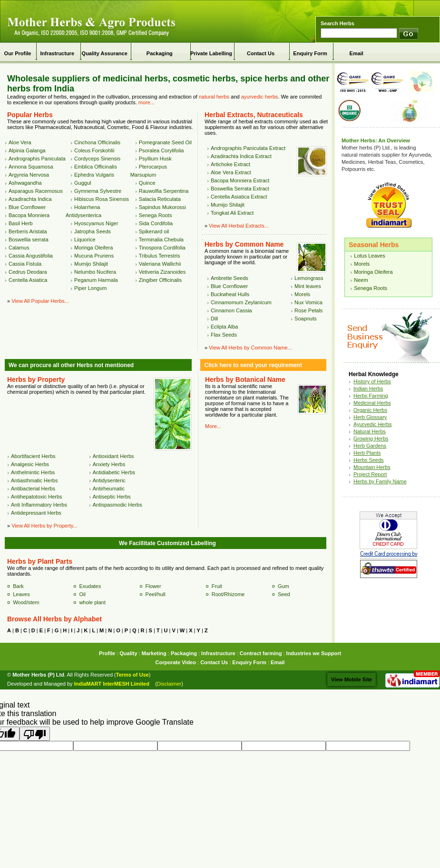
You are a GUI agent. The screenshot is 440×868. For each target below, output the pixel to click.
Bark (18, 586)
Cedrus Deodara (28, 272)
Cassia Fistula (25, 264)
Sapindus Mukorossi (162, 207)
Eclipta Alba (224, 327)
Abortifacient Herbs (33, 456)
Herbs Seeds (369, 460)
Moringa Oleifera (93, 248)
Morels (302, 294)
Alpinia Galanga (27, 150)
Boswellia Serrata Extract (240, 189)
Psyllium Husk (155, 159)
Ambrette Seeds (230, 278)
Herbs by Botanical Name (245, 379)
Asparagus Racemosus (36, 191)
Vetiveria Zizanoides (162, 272)
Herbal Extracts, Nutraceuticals (254, 115)
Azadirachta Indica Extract (241, 156)
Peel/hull (156, 594)
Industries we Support (314, 653)
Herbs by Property (36, 379)
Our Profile (18, 53)
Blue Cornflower (27, 207)
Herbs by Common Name (244, 244)
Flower (153, 586)
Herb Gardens (370, 446)
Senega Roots (156, 215)
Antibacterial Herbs (33, 489)
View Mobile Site (352, 679)
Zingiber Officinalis (160, 280)
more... (147, 102)
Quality (128, 653)
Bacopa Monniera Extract (240, 180)
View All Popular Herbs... (40, 301)
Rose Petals (308, 310)
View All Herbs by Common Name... (250, 348)
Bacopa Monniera (29, 215)
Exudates (90, 586)
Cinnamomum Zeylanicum (241, 302)
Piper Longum (91, 288)
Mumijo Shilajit (91, 264)
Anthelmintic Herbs (33, 472)
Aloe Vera (20, 142)
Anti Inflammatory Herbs (39, 505)
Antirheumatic (109, 489)
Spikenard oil (154, 231)
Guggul (83, 183)
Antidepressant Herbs (36, 513)
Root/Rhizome (228, 594)
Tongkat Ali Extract (232, 213)
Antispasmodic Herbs (117, 505)
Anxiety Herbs (109, 464)
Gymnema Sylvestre (98, 191)
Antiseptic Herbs (112, 497)
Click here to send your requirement (253, 365)
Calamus (19, 248)
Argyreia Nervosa (29, 175)
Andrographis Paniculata (37, 159)
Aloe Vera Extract (231, 172)
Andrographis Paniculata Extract (248, 148)
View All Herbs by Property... (44, 526)
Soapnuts (305, 319)
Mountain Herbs (372, 467)
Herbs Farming (371, 396)
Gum (284, 586)
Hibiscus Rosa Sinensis (102, 199)
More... (213, 426)
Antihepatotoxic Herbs (37, 497)
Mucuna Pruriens (94, 256)
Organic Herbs (370, 410)
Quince (147, 183)
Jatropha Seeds (93, 231)
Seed (284, 594)
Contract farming (261, 653)
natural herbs (214, 97)
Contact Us (261, 53)
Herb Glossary (370, 417)
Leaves (21, 594)
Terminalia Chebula (161, 239)
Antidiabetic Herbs (114, 472)
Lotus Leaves (369, 256)
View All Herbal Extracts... (239, 226)
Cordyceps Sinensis (97, 159)
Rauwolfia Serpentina (164, 191)
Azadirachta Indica (30, 199)
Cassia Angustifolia (31, 256)
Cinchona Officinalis (97, 142)
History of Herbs (372, 381)
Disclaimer (169, 684)
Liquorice (85, 239)
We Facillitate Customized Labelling (167, 543)
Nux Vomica (308, 302)
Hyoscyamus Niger (96, 223)
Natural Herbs (370, 431)
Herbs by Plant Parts (40, 561)
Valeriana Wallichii (160, 264)
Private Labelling (211, 53)
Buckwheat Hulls (230, 294)
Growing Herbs (371, 439)
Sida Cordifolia (156, 223)
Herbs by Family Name (380, 481)
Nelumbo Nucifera (95, 272)
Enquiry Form (310, 53)
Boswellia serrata (29, 239)
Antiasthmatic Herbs (34, 480)
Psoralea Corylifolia (161, 150)
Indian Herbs (368, 389)
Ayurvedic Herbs (373, 424)
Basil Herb (21, 223)
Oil (82, 594)
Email (357, 53)
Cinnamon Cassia (231, 310)
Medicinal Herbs (372, 403)
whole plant (92, 602)
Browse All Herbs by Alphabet (54, 619)
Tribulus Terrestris (160, 256)
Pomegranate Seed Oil (165, 142)
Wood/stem (26, 602)
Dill (214, 319)
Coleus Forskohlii (94, 150)
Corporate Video (176, 662)
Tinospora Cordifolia (162, 248)
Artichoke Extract (230, 164)
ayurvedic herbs (260, 97)
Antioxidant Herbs (113, 456)
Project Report (370, 474)
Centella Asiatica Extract (239, 197)
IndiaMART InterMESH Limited (112, 684)
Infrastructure (57, 53)
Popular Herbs (30, 115)
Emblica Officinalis (96, 167)
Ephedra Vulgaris (94, 175)
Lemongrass (309, 278)
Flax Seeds (224, 335)
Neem (361, 280)
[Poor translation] (35, 734)
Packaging (160, 53)
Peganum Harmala (96, 280)
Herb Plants (367, 453)
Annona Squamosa (31, 167)
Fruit (217, 586)
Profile (107, 653)
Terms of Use (132, 675)
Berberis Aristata (28, 231)
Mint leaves (308, 286)
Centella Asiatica (28, 280)
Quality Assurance (105, 53)
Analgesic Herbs (30, 464)
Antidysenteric (109, 480)
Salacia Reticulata (160, 199)
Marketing (154, 653)
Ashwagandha (25, 183)
